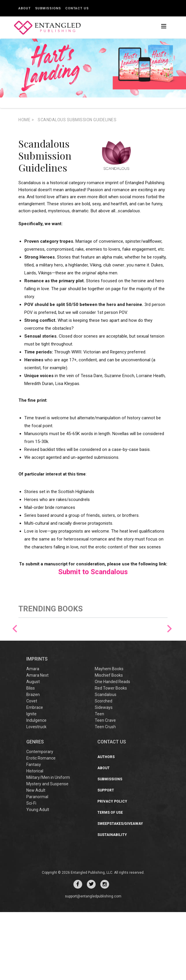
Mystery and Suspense (47, 852)
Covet (32, 769)
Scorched (104, 769)
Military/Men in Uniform (48, 845)
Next (169, 663)
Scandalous (106, 762)
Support (106, 858)
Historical (35, 839)
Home (26, 120)
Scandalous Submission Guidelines (77, 120)
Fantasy (34, 832)
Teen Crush (105, 795)
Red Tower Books (111, 756)
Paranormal (37, 865)
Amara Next (37, 743)
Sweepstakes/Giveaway (120, 892)
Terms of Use (110, 880)
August (33, 750)
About (25, 8)
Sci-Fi (31, 871)
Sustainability (112, 903)
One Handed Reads (112, 750)
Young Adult (38, 878)
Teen (99, 782)
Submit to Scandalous (93, 572)
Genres (35, 810)
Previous (15, 663)
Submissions (48, 8)
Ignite (31, 782)
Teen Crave (105, 788)
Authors (106, 825)
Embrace (35, 775)
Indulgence (36, 788)
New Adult (36, 858)
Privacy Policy (112, 869)
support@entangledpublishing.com (93, 964)
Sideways (104, 775)
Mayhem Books (109, 737)
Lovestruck (36, 795)
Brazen (33, 762)
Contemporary (40, 820)
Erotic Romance (41, 826)
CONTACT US (112, 810)
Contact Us (77, 8)
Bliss (31, 756)
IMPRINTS (37, 727)
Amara (33, 737)
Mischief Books (109, 743)
